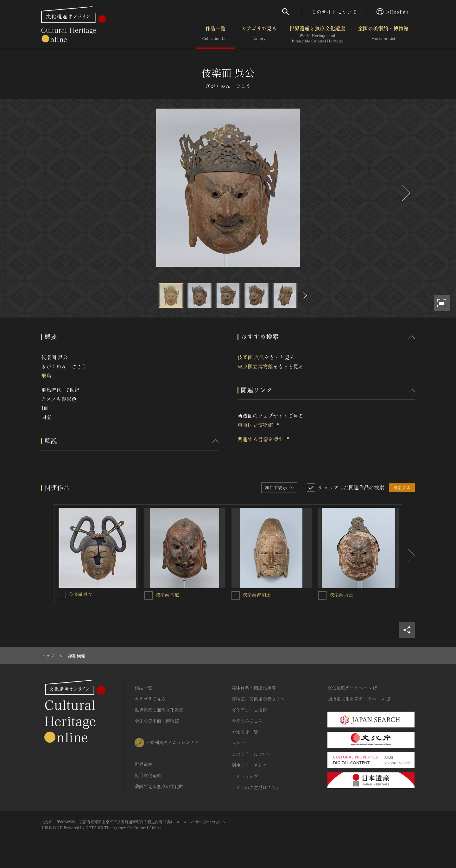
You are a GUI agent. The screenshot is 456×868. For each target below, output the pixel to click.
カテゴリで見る (259, 35)
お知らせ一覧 (245, 732)
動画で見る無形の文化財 (159, 786)
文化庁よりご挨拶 (249, 710)
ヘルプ (238, 743)
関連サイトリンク (249, 765)
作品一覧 (215, 35)
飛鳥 (46, 375)
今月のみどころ (247, 721)
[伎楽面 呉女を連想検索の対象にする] (62, 595)
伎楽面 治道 (168, 594)
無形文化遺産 (148, 775)
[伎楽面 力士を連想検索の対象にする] (322, 595)
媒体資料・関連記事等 (254, 688)
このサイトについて (334, 12)
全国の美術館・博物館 (383, 35)
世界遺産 (143, 764)
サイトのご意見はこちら (256, 787)
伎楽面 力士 (341, 594)
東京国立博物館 (255, 366)
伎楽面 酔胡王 (257, 594)
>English (393, 12)
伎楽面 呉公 (251, 357)
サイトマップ (245, 776)
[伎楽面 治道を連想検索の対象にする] (149, 595)
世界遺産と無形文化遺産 (317, 35)
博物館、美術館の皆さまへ (258, 699)
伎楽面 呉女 (81, 594)
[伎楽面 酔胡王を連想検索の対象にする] (236, 595)
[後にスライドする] (405, 193)
